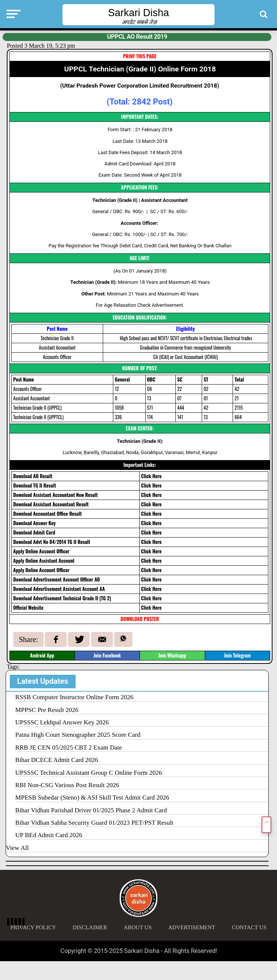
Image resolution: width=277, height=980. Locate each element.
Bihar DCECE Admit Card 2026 (57, 760)
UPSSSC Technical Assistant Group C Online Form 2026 (89, 773)
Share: (28, 639)
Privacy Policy (33, 927)
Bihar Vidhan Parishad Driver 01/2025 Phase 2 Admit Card (91, 810)
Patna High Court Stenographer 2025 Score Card (78, 735)
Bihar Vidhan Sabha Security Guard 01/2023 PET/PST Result (94, 823)
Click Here (151, 476)
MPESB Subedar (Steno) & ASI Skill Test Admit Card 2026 (92, 797)
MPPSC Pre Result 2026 (47, 710)
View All (18, 848)
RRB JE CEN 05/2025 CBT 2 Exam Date (69, 747)
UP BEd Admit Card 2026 (49, 835)
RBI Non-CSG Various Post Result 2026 (67, 785)
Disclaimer (90, 927)
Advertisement (192, 927)
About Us (138, 927)
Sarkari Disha (138, 13)
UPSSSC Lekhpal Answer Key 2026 (62, 722)
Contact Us (249, 927)
